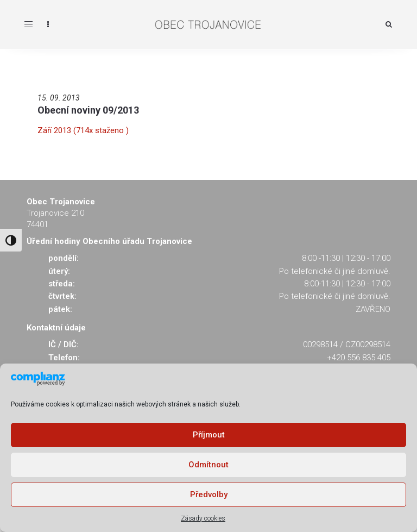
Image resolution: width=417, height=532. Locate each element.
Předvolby (209, 495)
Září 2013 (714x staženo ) (83, 130)
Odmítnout (208, 465)
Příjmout (209, 435)
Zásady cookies (203, 518)
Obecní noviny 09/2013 (88, 110)
